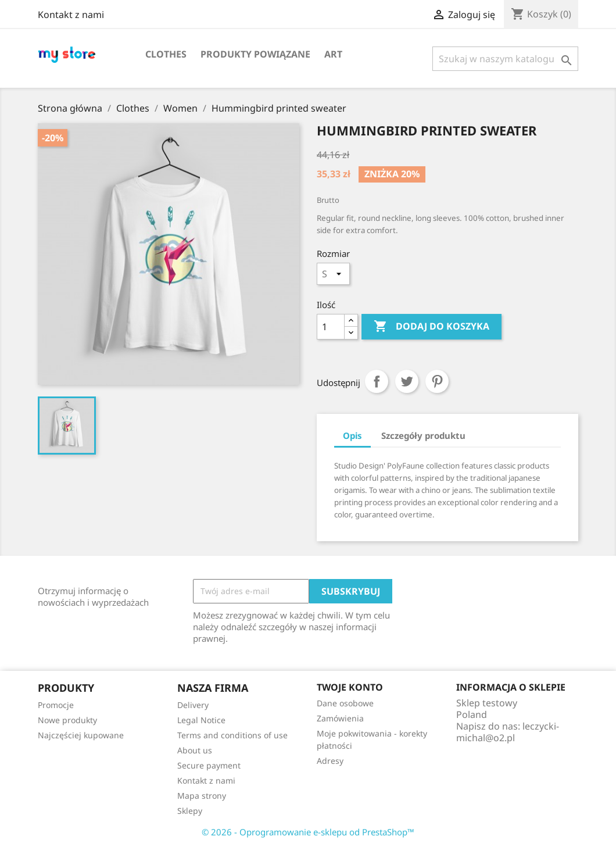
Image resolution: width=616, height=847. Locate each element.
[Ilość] (331, 327)
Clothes (166, 54)
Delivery (193, 705)
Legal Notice (201, 720)
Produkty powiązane (255, 54)
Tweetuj (407, 381)
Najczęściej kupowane (81, 735)
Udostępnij (377, 381)
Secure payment (209, 765)
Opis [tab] (352, 435)
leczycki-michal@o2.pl (508, 732)
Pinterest (437, 381)
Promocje (56, 705)
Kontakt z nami (71, 15)
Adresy (330, 761)
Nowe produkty (67, 720)
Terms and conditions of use (232, 735)
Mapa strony (202, 796)
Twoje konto (350, 687)
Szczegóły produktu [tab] (423, 435)
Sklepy (190, 811)
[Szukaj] (505, 59)
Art (333, 54)
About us (195, 750)
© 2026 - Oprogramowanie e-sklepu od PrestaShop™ (308, 832)
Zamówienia (340, 718)
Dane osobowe (345, 703)
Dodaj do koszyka (431, 327)
